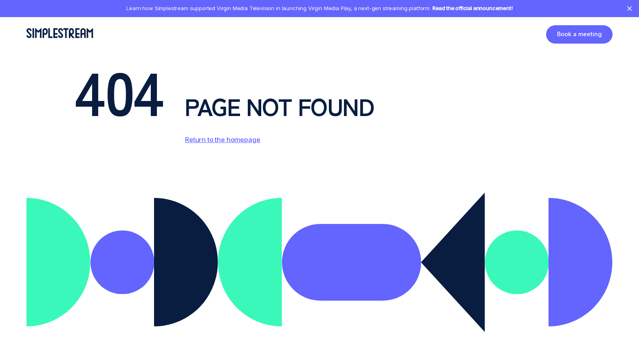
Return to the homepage (223, 140)
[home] (60, 33)
